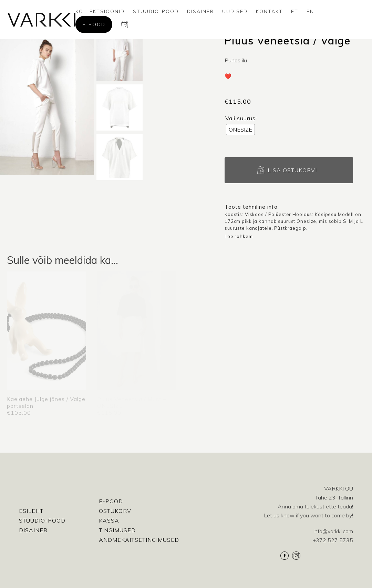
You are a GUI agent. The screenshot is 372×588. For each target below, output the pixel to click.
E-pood (94, 24)
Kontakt (269, 11)
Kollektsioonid (100, 11)
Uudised (235, 11)
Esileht (31, 511)
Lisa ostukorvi (292, 170)
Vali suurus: (241, 118)
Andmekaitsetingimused (139, 540)
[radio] (240, 130)
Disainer (200, 11)
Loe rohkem (239, 236)
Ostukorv (115, 511)
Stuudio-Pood (156, 11)
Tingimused (117, 530)
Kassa (109, 520)
